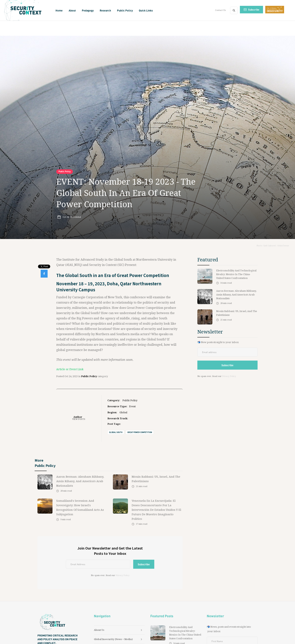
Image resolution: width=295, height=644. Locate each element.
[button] (72, 10)
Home (59, 10)
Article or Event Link (70, 369)
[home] (27, 10)
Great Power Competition (140, 432)
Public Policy (65, 171)
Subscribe (254, 10)
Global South (116, 432)
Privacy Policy (122, 575)
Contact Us (220, 10)
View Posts (79, 419)
